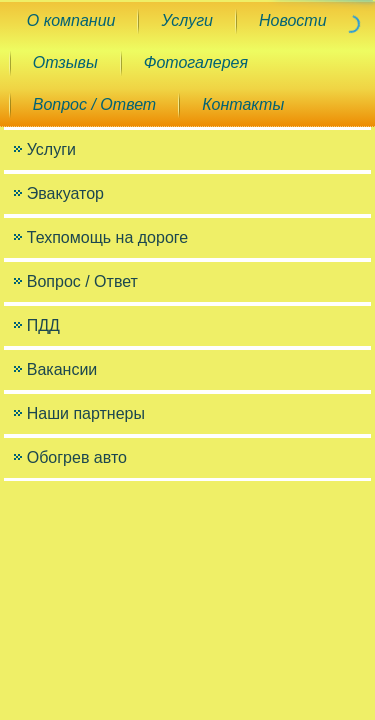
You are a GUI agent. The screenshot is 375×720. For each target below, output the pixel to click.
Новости (293, 20)
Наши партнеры (86, 413)
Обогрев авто (77, 457)
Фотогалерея (196, 62)
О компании (71, 20)
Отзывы (65, 62)
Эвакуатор (65, 193)
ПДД (43, 325)
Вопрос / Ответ (94, 104)
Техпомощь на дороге (107, 237)
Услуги (187, 20)
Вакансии (62, 369)
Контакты (243, 104)
